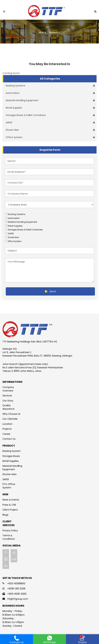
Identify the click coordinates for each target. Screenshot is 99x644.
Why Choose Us (11, 414)
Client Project (10, 510)
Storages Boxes (11, 456)
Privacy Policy (10, 531)
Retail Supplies (14, 108)
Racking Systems (15, 86)
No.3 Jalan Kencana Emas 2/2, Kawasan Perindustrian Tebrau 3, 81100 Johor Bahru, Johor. (33, 369)
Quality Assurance (8, 407)
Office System (14, 137)
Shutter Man (10, 474)
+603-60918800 (16, 583)
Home (43, 32)
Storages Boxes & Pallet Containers (26, 115)
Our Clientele (10, 419)
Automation (13, 93)
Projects (7, 429)
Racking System (12, 451)
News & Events (11, 500)
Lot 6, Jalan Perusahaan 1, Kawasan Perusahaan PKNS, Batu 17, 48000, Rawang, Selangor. (38, 354)
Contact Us (9, 439)
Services (7, 396)
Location (7, 424)
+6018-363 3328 (16, 589)
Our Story (8, 401)
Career (6, 434)
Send (50, 291)
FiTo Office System (9, 486)
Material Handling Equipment (22, 100)
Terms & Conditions (9, 537)
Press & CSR (9, 505)
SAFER (9, 123)
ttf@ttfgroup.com (18, 599)
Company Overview (8, 389)
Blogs (5, 515)
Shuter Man (12, 130)
